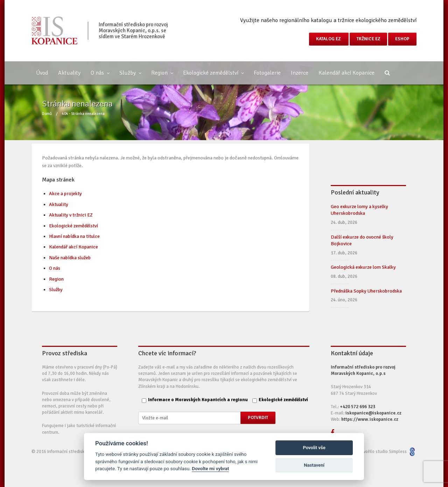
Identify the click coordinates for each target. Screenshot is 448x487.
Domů (47, 114)
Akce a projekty (65, 194)
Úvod (42, 73)
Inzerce (300, 73)
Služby (130, 73)
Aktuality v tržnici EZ (71, 215)
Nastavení (314, 465)
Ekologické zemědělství (213, 73)
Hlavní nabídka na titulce (74, 236)
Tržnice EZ (368, 39)
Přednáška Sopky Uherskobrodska (366, 291)
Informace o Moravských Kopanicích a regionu (198, 400)
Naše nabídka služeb (70, 258)
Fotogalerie (267, 73)
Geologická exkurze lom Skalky (363, 267)
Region (162, 73)
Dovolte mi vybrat (210, 468)
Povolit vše (314, 448)
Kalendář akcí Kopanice (346, 73)
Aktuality (69, 73)
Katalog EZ (329, 39)
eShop (402, 39)
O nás (100, 73)
